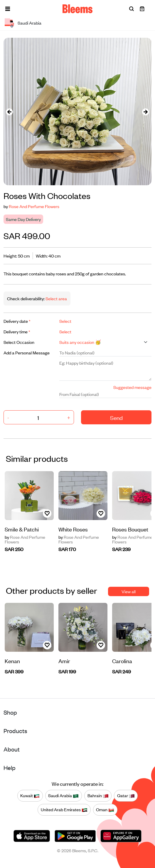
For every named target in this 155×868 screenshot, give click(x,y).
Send (116, 417)
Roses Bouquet (130, 529)
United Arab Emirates (64, 810)
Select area (56, 298)
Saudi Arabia (63, 796)
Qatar (126, 796)
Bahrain (98, 796)
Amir (64, 661)
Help (10, 767)
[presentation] (9, 112)
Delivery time (17, 331)
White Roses (73, 529)
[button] (8, 9)
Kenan (12, 661)
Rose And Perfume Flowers (34, 206)
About (12, 749)
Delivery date (17, 321)
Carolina (122, 661)
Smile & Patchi (22, 529)
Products (15, 731)
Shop (10, 712)
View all (129, 591)
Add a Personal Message (27, 352)
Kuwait (30, 796)
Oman (105, 810)
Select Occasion (19, 342)
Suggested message (132, 387)
